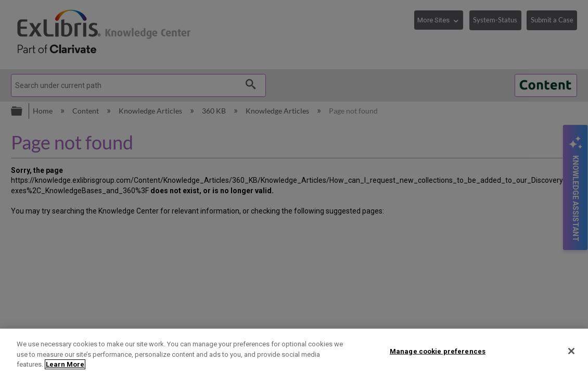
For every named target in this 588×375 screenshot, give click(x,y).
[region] (294, 352)
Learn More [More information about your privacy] (65, 364)
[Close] (571, 351)
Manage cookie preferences (438, 351)
